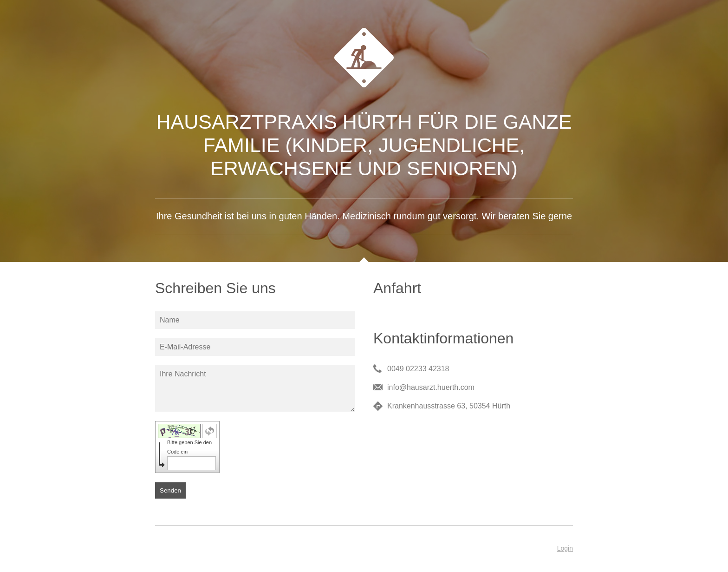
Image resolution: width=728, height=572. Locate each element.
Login (565, 548)
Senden (170, 490)
